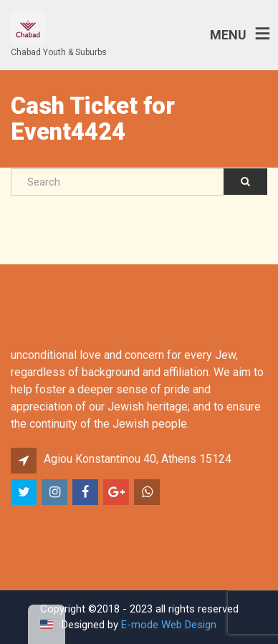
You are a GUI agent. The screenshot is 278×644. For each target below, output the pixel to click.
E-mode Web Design (169, 625)
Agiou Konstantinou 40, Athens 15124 (138, 459)
